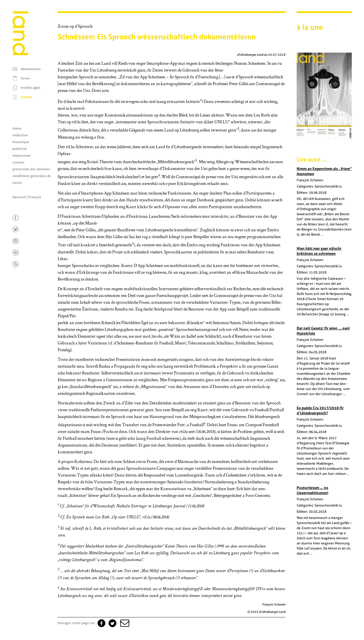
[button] (124, 623)
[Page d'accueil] (20, 54)
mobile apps (30, 88)
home (17, 128)
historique (21, 142)
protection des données (31, 169)
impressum (21, 156)
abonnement (31, 69)
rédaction (20, 135)
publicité (20, 149)
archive (27, 97)
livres (25, 78)
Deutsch (19, 197)
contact (18, 162)
